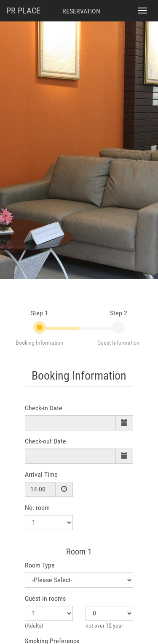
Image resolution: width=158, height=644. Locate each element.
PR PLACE (23, 11)
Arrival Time (41, 474)
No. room (37, 508)
